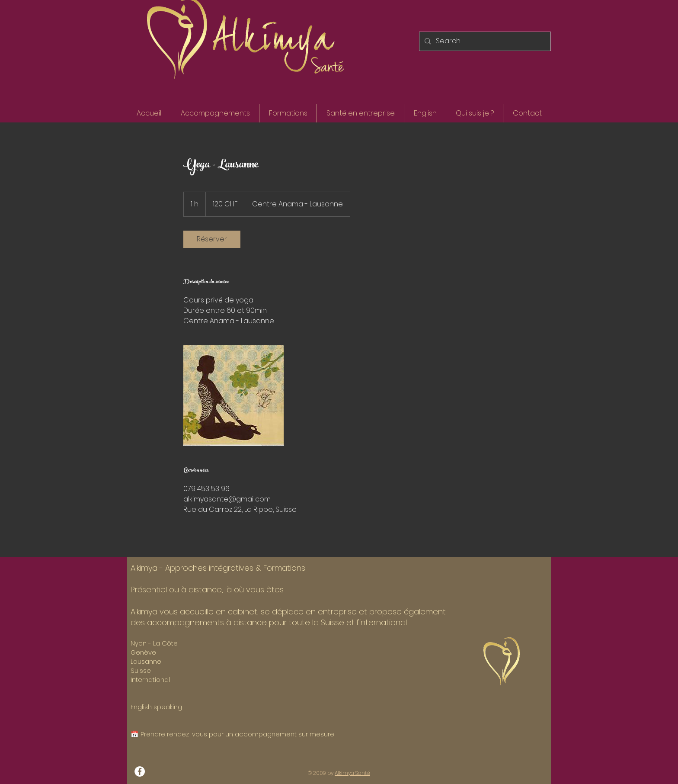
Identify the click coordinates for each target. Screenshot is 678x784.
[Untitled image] (233, 395)
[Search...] (484, 41)
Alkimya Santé (352, 773)
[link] (212, 239)
